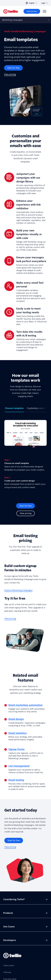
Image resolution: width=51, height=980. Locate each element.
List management (19, 766)
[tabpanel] (26, 455)
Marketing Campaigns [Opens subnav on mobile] (12, 20)
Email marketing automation (26, 705)
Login (44, 3)
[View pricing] (10, 74)
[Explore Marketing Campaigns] (18, 590)
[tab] (14, 409)
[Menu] (44, 11)
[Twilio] (11, 11)
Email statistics (18, 733)
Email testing (16, 780)
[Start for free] (32, 11)
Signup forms (17, 749)
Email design (16, 719)
